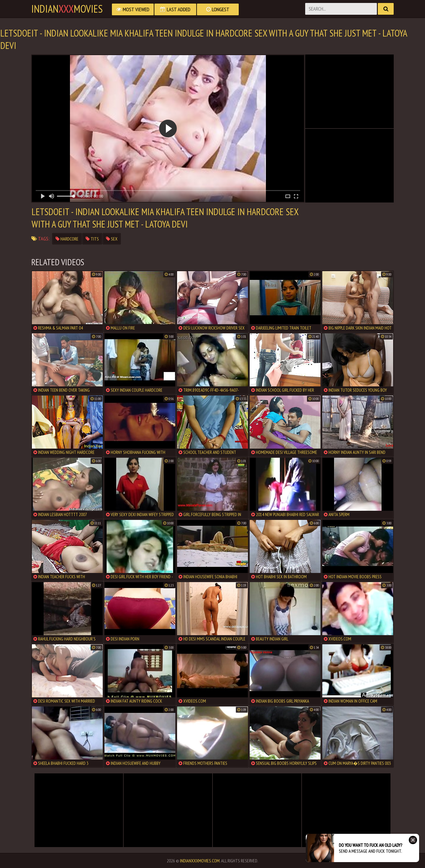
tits (92, 239)
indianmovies (67, 9)
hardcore (67, 239)
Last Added (175, 9)
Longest (218, 9)
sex (112, 239)
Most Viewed (133, 9)
